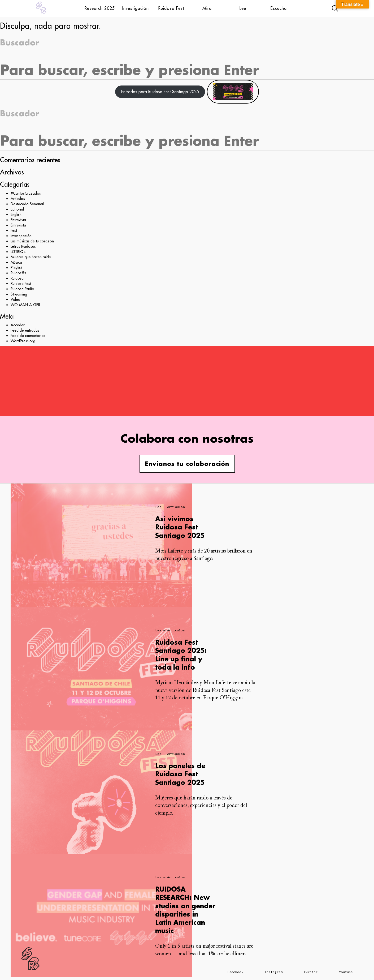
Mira (207, 8)
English (16, 215)
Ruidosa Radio (22, 289)
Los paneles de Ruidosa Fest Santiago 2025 (180, 774)
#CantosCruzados (26, 193)
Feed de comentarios (28, 336)
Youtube (346, 972)
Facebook (236, 972)
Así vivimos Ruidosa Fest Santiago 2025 (180, 527)
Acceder (18, 325)
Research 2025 (100, 8)
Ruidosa (17, 278)
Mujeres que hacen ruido (31, 257)
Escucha (279, 8)
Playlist (16, 268)
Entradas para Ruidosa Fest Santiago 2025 (160, 92)
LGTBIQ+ (18, 252)
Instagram (274, 972)
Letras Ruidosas (23, 246)
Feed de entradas (25, 330)
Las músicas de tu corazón (32, 241)
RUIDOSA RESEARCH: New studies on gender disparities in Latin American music (185, 910)
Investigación (136, 8)
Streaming (19, 294)
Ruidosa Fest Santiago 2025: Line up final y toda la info (181, 655)
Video (16, 299)
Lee (243, 8)
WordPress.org (23, 341)
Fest (14, 230)
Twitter (311, 972)
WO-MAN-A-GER (25, 305)
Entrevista (18, 220)
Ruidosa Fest (171, 8)
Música (16, 262)
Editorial (17, 209)
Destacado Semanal (27, 204)
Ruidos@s (18, 273)
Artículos (18, 199)
